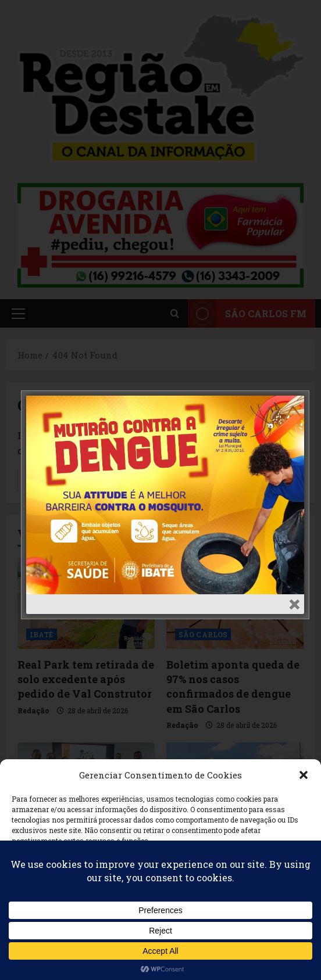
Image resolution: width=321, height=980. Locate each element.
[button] (304, 775)
